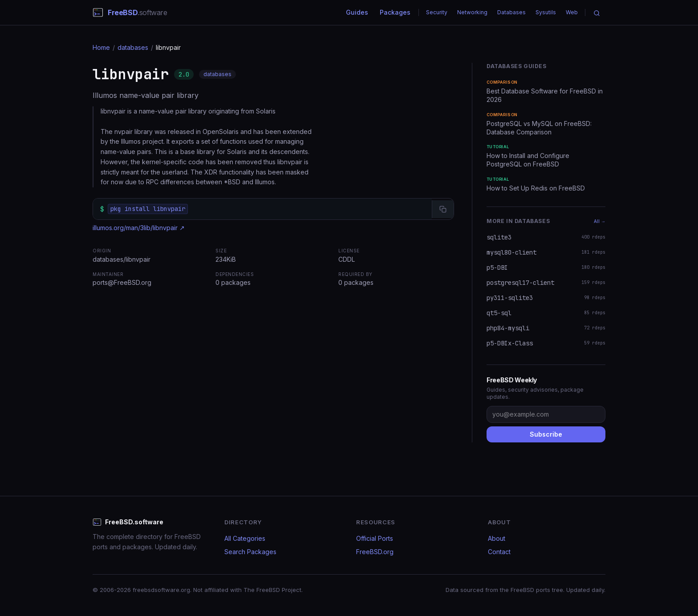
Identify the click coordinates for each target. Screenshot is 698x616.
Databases (511, 12)
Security (437, 12)
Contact (499, 552)
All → (600, 221)
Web (572, 12)
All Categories (245, 538)
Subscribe (546, 434)
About (497, 538)
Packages (395, 12)
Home (101, 47)
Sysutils (546, 12)
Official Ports (375, 538)
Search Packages (250, 552)
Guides (357, 12)
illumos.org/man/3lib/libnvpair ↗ (139, 228)
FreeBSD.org (375, 552)
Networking (472, 12)
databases (133, 47)
